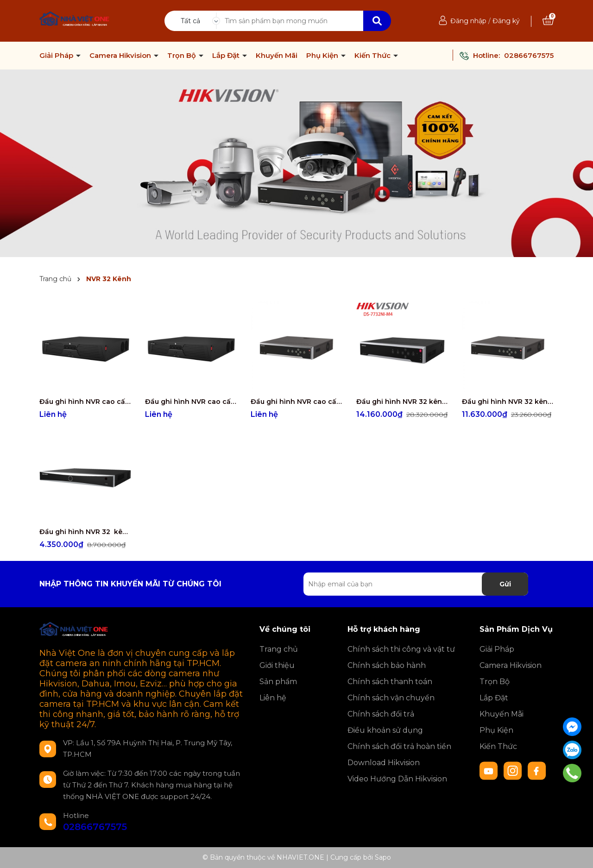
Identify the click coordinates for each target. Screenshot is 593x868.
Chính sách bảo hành (387, 665)
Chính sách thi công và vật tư (401, 649)
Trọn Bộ (183, 56)
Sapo (383, 857)
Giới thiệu (277, 665)
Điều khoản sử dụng (385, 730)
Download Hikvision (384, 763)
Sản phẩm (278, 682)
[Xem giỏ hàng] (548, 21)
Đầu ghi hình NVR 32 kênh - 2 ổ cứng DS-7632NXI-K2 (85, 532)
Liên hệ (273, 698)
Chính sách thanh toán (390, 682)
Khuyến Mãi (277, 56)
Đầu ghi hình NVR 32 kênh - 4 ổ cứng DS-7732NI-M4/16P (402, 402)
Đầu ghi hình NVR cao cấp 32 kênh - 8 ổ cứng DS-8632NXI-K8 (296, 402)
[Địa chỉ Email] (416, 584)
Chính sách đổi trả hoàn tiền (399, 746)
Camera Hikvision (121, 56)
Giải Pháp (57, 56)
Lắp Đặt (227, 56)
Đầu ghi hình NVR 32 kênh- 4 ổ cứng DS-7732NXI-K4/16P (508, 402)
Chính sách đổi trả (381, 714)
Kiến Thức (373, 56)
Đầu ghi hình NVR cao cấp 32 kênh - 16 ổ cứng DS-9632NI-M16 (85, 402)
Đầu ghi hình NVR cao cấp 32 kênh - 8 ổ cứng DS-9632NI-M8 (191, 402)
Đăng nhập (468, 21)
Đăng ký (506, 21)
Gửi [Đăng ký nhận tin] (505, 584)
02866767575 (529, 55)
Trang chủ (279, 649)
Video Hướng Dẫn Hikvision (397, 779)
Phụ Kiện (323, 56)
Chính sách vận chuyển (391, 698)
